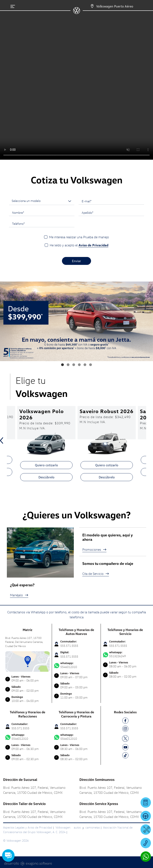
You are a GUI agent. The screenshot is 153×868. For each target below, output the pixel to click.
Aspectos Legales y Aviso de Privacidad (28, 827)
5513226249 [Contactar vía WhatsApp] (125, 654)
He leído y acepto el (79, 245)
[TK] (125, 756)
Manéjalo (19, 595)
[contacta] (27, 661)
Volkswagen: (64, 827)
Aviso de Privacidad (93, 245)
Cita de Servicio (96, 574)
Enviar (76, 261)
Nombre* (18, 212)
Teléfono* (18, 223)
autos (78, 827)
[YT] (125, 748)
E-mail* (87, 201)
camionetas (93, 827)
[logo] (77, 12)
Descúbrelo (46, 477)
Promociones (94, 549)
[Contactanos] (88, 6)
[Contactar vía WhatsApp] (146, 857)
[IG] (125, 729)
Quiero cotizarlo (46, 465)
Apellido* (88, 212)
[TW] (125, 738)
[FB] (125, 721)
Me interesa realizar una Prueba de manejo (79, 237)
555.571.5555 (69, 646)
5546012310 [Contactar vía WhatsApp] (76, 665)
